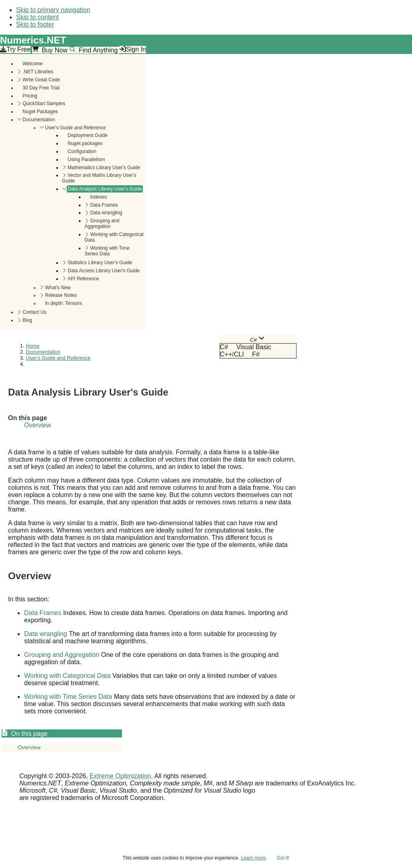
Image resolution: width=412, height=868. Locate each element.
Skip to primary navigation (53, 10)
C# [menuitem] (224, 347)
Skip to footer (35, 24)
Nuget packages (85, 143)
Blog (27, 320)
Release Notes (61, 295)
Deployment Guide (88, 135)
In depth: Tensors (64, 303)
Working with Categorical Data (114, 237)
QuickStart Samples (44, 104)
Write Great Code (41, 80)
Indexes (99, 197)
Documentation (39, 120)
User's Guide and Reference (75, 128)
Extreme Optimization (121, 776)
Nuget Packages (40, 112)
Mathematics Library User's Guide (104, 168)
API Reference (83, 279)
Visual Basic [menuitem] (254, 347)
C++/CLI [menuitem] (232, 354)
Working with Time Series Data (107, 251)
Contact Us (34, 312)
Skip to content (37, 17)
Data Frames (104, 205)
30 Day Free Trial (41, 88)
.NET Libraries (38, 72)
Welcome (33, 64)
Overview (38, 425)
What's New (58, 288)
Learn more (253, 858)
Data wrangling (106, 213)
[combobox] (258, 339)
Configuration (82, 151)
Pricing (30, 96)
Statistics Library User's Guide (100, 263)
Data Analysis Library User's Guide (105, 189)
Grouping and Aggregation (102, 224)
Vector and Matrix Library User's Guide (99, 178)
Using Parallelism (86, 160)
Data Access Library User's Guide (104, 271)
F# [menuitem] (256, 354)
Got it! (283, 858)
